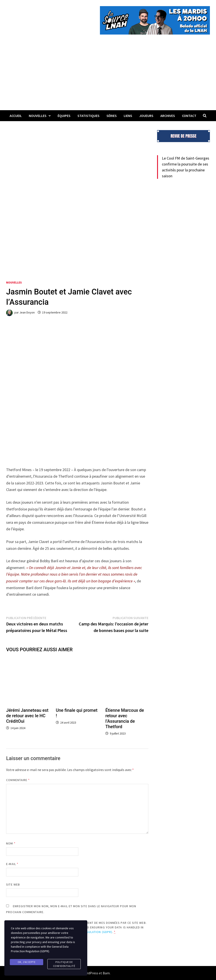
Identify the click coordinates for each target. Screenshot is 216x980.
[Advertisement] (108, 77)
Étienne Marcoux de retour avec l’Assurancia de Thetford (125, 718)
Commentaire (18, 780)
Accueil (16, 116)
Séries (112, 116)
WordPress (90, 973)
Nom (11, 843)
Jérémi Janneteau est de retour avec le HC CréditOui (27, 716)
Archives (168, 116)
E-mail (12, 864)
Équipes (64, 116)
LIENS (128, 116)
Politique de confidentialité (64, 964)
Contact (189, 116)
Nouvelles (38, 116)
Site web (13, 884)
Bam (106, 973)
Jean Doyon (27, 312)
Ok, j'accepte (27, 962)
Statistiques (88, 116)
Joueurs (146, 116)
